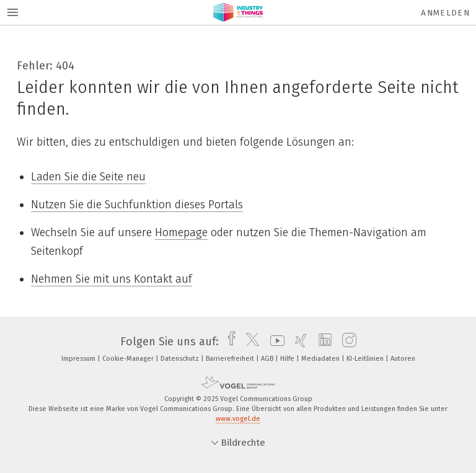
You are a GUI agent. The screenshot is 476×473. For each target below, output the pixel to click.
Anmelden (445, 13)
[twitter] (249, 342)
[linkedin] (322, 342)
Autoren (403, 359)
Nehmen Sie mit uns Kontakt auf (112, 279)
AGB (268, 359)
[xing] (298, 342)
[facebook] (228, 342)
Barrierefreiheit (231, 359)
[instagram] (346, 342)
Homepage (181, 232)
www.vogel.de (238, 419)
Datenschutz (181, 359)
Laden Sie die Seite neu (88, 177)
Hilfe (288, 359)
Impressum (79, 359)
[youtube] (274, 342)
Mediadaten (321, 359)
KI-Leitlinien (366, 359)
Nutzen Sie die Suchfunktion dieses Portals (137, 205)
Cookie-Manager (129, 359)
